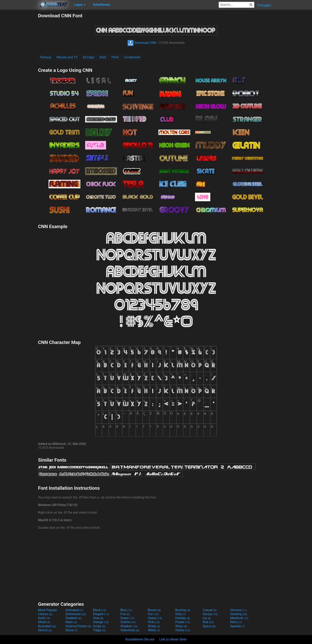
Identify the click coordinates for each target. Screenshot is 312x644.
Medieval (239, 618)
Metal (44, 622)
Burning (183, 610)
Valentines (130, 630)
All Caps (89, 57)
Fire (125, 614)
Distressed (76, 614)
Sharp (154, 626)
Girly (180, 614)
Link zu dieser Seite (173, 639)
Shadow (129, 626)
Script (99, 626)
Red (208, 622)
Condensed (132, 57)
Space (209, 626)
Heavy (155, 618)
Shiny (181, 626)
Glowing (239, 614)
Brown (154, 610)
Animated (74, 610)
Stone (72, 630)
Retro (236, 622)
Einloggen (264, 5)
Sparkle (237, 626)
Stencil (45, 630)
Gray (98, 618)
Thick (115, 57)
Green (127, 618)
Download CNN (142, 43)
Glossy (210, 614)
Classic (45, 614)
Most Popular (48, 610)
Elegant (101, 614)
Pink (154, 622)
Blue (126, 610)
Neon (71, 622)
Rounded (47, 626)
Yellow (183, 630)
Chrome (239, 610)
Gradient (73, 618)
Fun (153, 614)
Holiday (183, 618)
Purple (183, 622)
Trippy (99, 630)
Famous (46, 57)
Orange (101, 622)
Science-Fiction (78, 626)
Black (100, 610)
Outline (128, 622)
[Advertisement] (19, 72)
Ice (207, 618)
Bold (103, 57)
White (154, 630)
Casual (210, 610)
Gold (44, 618)
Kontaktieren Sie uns (140, 639)
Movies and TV (67, 57)
